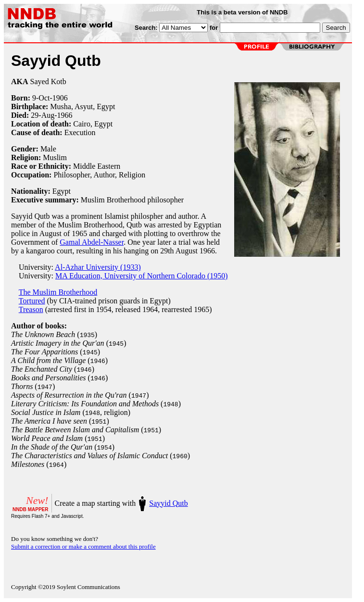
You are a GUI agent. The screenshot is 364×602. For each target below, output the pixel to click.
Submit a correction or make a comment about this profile (83, 546)
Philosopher (72, 175)
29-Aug (43, 115)
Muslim (55, 157)
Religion (132, 175)
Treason (31, 309)
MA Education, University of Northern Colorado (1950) (142, 276)
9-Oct (41, 98)
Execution (80, 132)
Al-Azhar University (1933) (98, 267)
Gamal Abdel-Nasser (92, 242)
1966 (65, 115)
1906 (60, 98)
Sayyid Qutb (168, 503)
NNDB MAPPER (30, 509)
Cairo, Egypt (93, 124)
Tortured (32, 301)
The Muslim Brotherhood (58, 292)
